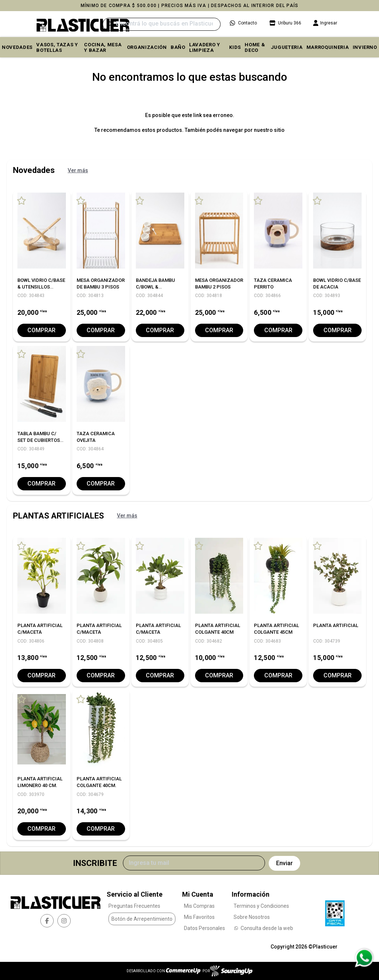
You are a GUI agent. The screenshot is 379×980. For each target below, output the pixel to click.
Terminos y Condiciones (261, 906)
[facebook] (47, 921)
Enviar (284, 863)
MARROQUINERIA (328, 47)
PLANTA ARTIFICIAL (336, 625)
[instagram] (64, 921)
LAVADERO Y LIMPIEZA (205, 47)
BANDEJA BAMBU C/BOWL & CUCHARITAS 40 (155, 287)
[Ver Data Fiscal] (335, 911)
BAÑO (178, 47)
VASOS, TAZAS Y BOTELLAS (57, 47)
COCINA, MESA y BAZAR (103, 47)
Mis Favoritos (199, 917)
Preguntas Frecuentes (134, 906)
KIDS (235, 47)
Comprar (41, 330)
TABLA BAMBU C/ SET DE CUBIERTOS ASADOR (39, 440)
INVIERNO (365, 47)
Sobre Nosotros (252, 917)
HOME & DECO (255, 47)
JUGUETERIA (287, 47)
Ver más (78, 170)
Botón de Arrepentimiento (142, 919)
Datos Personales (204, 928)
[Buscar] (162, 24)
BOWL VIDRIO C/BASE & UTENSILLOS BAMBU (41, 287)
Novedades (17, 47)
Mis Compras (199, 906)
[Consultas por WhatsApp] (364, 958)
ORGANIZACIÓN (147, 47)
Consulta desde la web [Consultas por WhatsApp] (263, 928)
